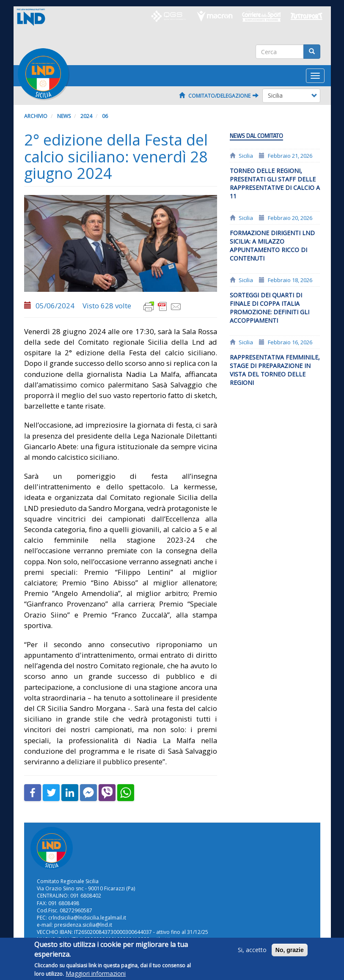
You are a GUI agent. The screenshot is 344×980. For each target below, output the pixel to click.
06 (105, 116)
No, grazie (290, 954)
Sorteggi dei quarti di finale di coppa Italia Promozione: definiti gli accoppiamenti (270, 308)
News (64, 116)
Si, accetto (252, 954)
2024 (86, 116)
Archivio (36, 116)
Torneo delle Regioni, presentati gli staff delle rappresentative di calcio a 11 (275, 183)
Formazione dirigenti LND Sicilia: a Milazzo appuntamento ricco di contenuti (272, 246)
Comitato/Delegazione (219, 96)
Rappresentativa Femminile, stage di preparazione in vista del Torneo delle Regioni (275, 370)
